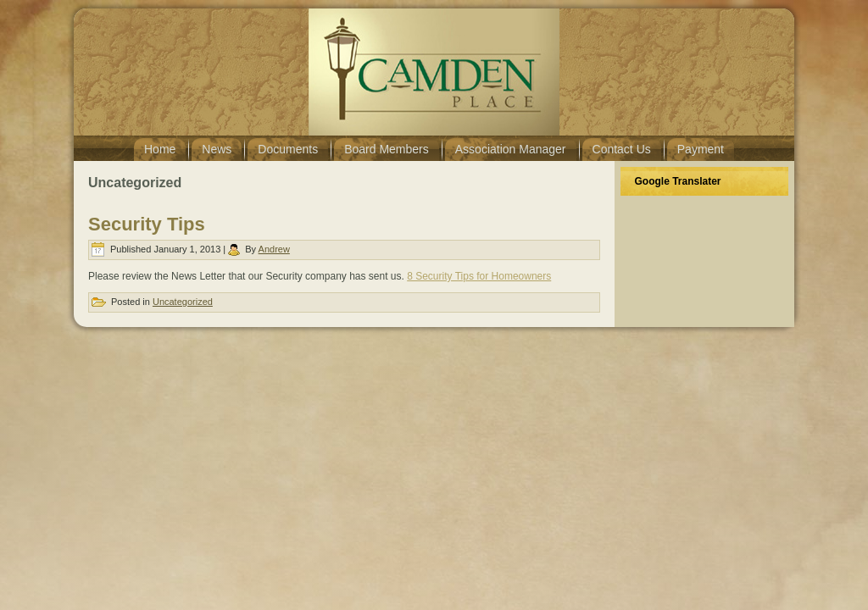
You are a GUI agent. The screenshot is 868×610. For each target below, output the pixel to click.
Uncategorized (183, 302)
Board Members (387, 149)
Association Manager (511, 149)
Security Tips (147, 224)
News (217, 149)
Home (160, 149)
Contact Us (622, 149)
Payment (701, 149)
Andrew (274, 249)
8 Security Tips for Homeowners (479, 276)
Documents (288, 149)
